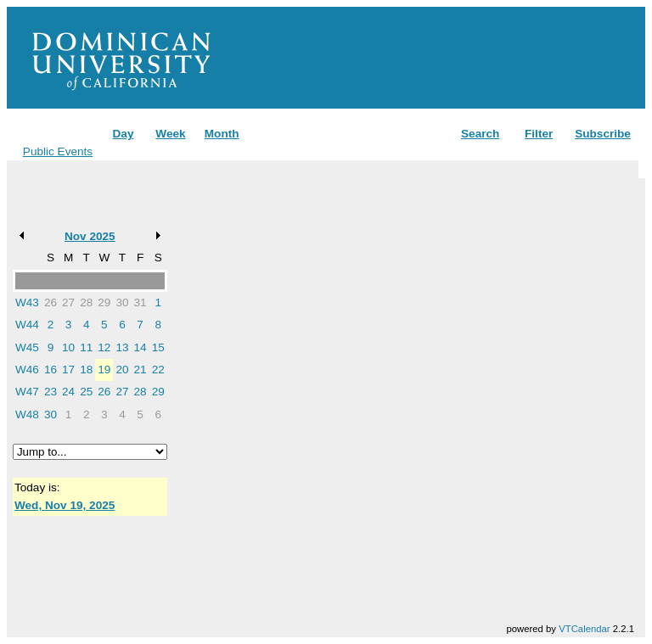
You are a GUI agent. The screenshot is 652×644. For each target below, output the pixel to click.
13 (122, 347)
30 (122, 302)
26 (51, 302)
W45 (27, 347)
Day (124, 134)
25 (86, 392)
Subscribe (603, 134)
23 (51, 392)
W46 (27, 370)
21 (141, 370)
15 (158, 347)
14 (141, 347)
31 (141, 302)
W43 (27, 302)
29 (104, 302)
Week (170, 134)
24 (68, 392)
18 (86, 370)
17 (68, 370)
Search (480, 134)
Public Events (58, 151)
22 (158, 370)
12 (104, 347)
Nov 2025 (90, 236)
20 (122, 370)
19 (104, 370)
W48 (27, 414)
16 (51, 370)
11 (86, 347)
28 (86, 302)
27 (68, 302)
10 (68, 347)
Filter (539, 134)
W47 (27, 392)
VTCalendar (584, 629)
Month (222, 134)
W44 (27, 325)
